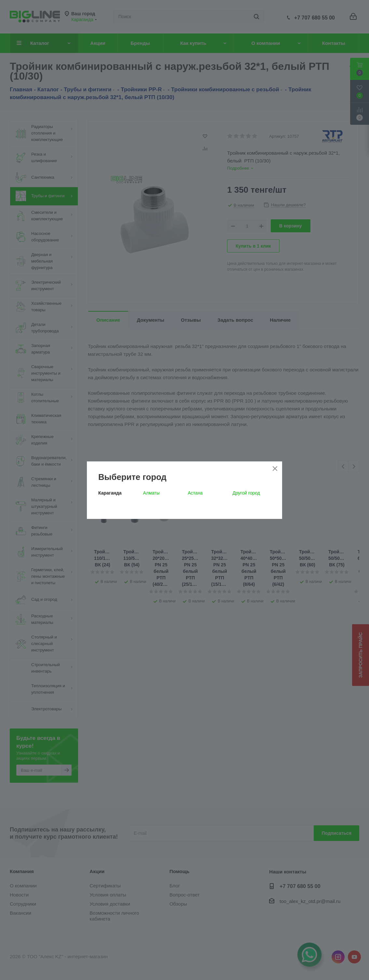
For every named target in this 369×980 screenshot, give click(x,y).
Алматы (151, 493)
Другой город (246, 493)
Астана (195, 493)
